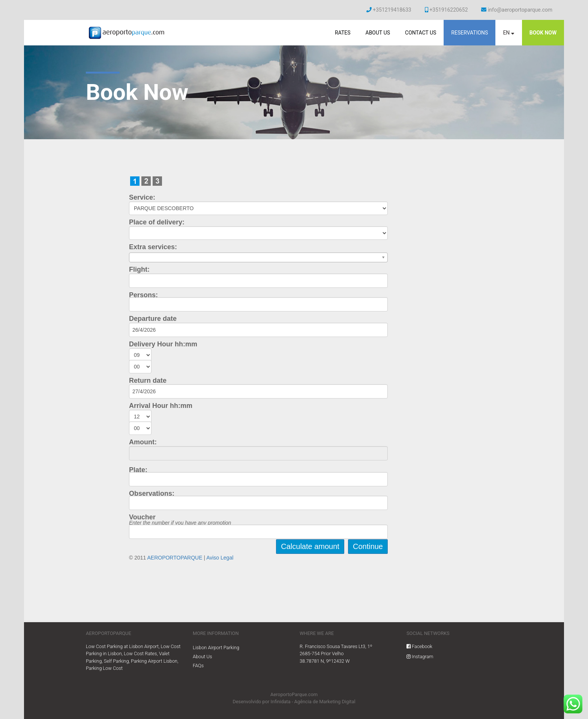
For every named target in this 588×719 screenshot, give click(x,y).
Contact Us (421, 33)
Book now (543, 33)
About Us (378, 33)
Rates (343, 33)
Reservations (469, 33)
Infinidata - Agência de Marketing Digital (313, 702)
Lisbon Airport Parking (216, 648)
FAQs (198, 666)
